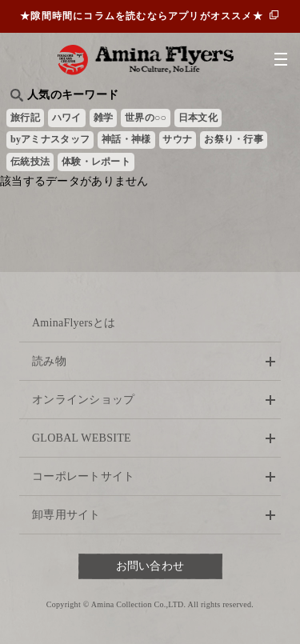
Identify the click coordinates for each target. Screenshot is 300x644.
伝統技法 (30, 162)
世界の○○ (146, 118)
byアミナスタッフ (50, 139)
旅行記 (25, 118)
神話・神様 (126, 139)
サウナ (177, 139)
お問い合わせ (150, 566)
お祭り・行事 (234, 139)
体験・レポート (96, 162)
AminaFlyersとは (74, 323)
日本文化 (198, 118)
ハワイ (67, 118)
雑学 (104, 118)
